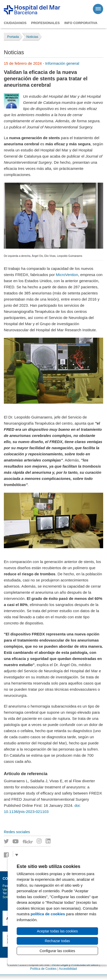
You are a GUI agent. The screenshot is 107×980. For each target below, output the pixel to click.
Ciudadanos (15, 23)
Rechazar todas (57, 941)
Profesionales (45, 23)
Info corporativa (81, 23)
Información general (62, 63)
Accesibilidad (68, 969)
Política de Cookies (43, 969)
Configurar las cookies (57, 951)
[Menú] (98, 9)
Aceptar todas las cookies (57, 931)
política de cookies (48, 914)
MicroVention (67, 275)
